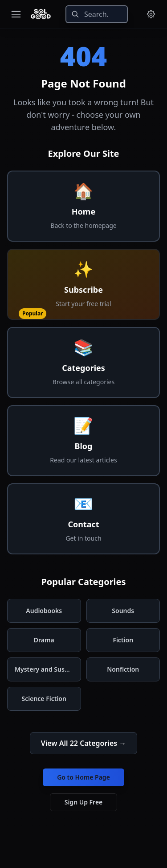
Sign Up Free (84, 802)
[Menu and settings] (151, 14)
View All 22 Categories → (84, 743)
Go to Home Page (83, 777)
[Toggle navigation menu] (16, 14)
